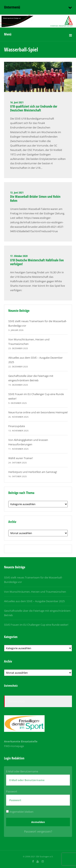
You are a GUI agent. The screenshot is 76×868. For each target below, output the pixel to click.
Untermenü (12, 7)
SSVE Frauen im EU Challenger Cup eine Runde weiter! (36, 625)
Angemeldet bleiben (20, 812)
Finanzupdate (17, 426)
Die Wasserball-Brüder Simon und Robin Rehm (35, 198)
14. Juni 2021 (17, 102)
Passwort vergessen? (38, 831)
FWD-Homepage (14, 746)
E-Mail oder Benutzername (22, 771)
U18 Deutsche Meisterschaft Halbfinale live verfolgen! (37, 262)
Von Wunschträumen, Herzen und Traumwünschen (35, 592)
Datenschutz (16, 701)
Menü (8, 34)
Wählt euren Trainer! (21, 458)
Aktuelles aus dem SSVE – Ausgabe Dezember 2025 (34, 601)
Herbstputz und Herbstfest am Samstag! (33, 472)
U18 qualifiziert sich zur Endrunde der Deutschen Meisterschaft (34, 108)
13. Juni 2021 (17, 192)
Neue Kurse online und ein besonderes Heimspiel (38, 412)
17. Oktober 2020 (19, 256)
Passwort (12, 791)
